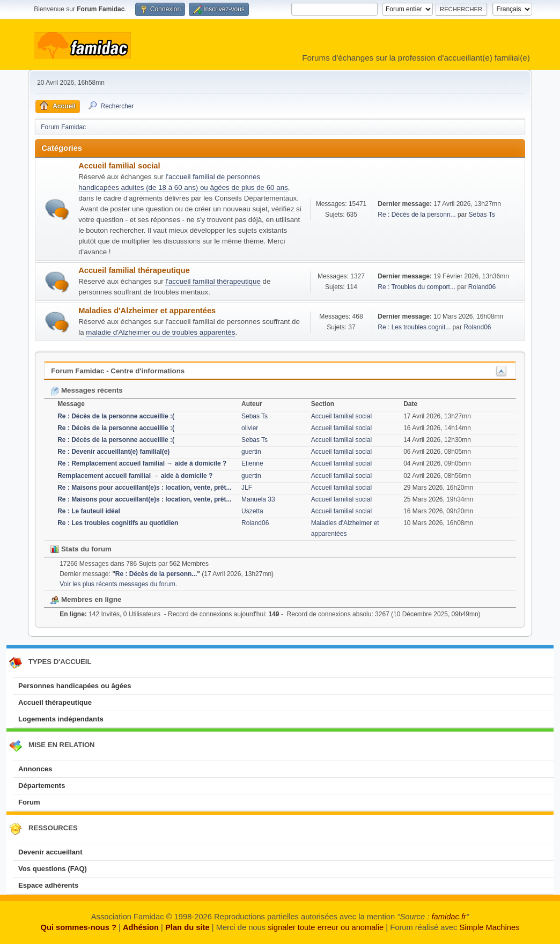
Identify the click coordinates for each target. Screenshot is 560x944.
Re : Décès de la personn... (417, 215)
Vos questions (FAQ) (53, 869)
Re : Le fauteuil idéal (89, 511)
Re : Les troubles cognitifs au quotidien (118, 523)
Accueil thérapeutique (55, 702)
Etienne (252, 463)
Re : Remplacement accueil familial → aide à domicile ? (142, 463)
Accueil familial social (119, 166)
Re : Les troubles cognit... (414, 327)
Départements (42, 786)
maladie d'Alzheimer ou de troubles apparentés (160, 332)
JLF (247, 488)
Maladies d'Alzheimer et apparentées (147, 311)
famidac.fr (449, 917)
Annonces (35, 769)
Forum (29, 802)
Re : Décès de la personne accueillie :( (116, 416)
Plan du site (187, 927)
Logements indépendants (61, 719)
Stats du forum (81, 549)
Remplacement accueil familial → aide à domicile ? (135, 476)
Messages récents (87, 390)
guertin (251, 452)
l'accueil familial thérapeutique (213, 281)
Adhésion (141, 927)
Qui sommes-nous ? (78, 927)
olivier (250, 428)
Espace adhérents (48, 885)
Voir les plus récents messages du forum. (118, 584)
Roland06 (482, 287)
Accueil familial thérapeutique (134, 270)
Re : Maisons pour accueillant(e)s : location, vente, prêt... (144, 488)
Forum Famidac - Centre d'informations (118, 371)
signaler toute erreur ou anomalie (326, 927)
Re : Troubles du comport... (417, 287)
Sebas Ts (482, 215)
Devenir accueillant (50, 852)
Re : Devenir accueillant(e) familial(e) (113, 452)
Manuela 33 (258, 499)
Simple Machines (489, 927)
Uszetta (252, 511)
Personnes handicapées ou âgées (75, 686)
